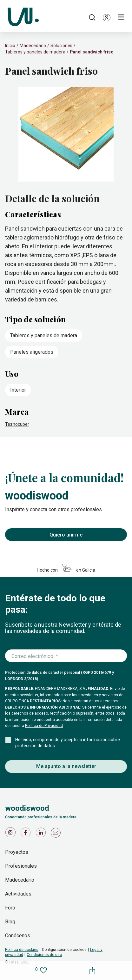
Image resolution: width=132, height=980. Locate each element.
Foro (10, 908)
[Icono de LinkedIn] (42, 834)
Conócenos (18, 936)
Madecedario (33, 46)
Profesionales (21, 866)
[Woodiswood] (23, 17)
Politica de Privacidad (44, 726)
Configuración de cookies (64, 950)
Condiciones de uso (44, 955)
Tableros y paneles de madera (35, 52)
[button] (107, 17)
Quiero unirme (66, 535)
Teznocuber (17, 424)
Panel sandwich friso (92, 52)
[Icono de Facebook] (27, 834)
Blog (10, 922)
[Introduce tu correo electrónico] (66, 656)
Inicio (10, 46)
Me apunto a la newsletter (66, 766)
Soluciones (61, 46)
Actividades (18, 894)
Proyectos (17, 852)
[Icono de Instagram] (11, 834)
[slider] (66, 135)
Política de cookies (22, 950)
